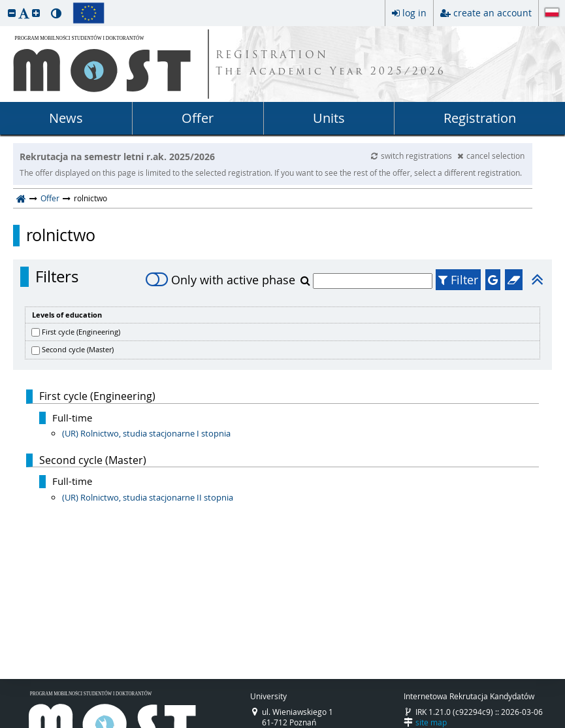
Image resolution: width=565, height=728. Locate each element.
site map (431, 722)
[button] (12, 13)
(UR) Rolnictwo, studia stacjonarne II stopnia (148, 497)
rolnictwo (61, 235)
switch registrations (412, 156)
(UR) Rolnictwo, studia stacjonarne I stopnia (146, 433)
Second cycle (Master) (78, 349)
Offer (198, 118)
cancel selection (491, 156)
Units (329, 118)
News (66, 118)
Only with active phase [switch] (220, 280)
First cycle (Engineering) (81, 332)
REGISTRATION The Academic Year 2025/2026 (331, 64)
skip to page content (3, 3)
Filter (458, 280)
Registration (480, 118)
